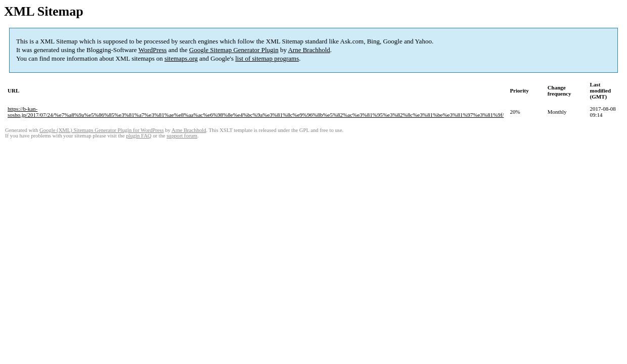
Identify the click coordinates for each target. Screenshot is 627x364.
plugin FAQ (139, 136)
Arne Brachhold (309, 50)
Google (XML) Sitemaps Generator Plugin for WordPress (102, 130)
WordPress (153, 50)
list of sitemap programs (267, 58)
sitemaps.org (181, 58)
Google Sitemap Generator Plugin (234, 50)
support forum (182, 136)
